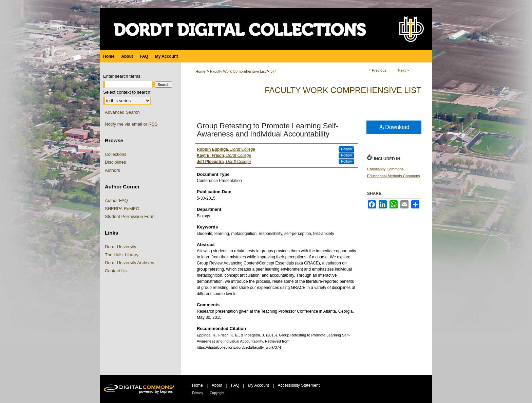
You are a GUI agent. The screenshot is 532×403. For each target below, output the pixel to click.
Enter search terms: (122, 76)
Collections (116, 154)
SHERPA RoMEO (122, 209)
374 (273, 71)
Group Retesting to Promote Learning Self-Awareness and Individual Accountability (268, 130)
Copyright (217, 393)
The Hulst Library (122, 255)
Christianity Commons (385, 169)
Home (200, 71)
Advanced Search (122, 112)
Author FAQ (116, 200)
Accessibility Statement (299, 385)
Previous (379, 70)
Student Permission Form (130, 216)
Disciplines (115, 162)
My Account (259, 385)
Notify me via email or (131, 124)
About (217, 385)
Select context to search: (127, 92)
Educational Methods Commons (394, 176)
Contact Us (116, 271)
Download (394, 127)
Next (402, 70)
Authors (112, 170)
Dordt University (120, 247)
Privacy (198, 393)
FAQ (235, 385)
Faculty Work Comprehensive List (238, 71)
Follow (346, 149)
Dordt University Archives (129, 263)
